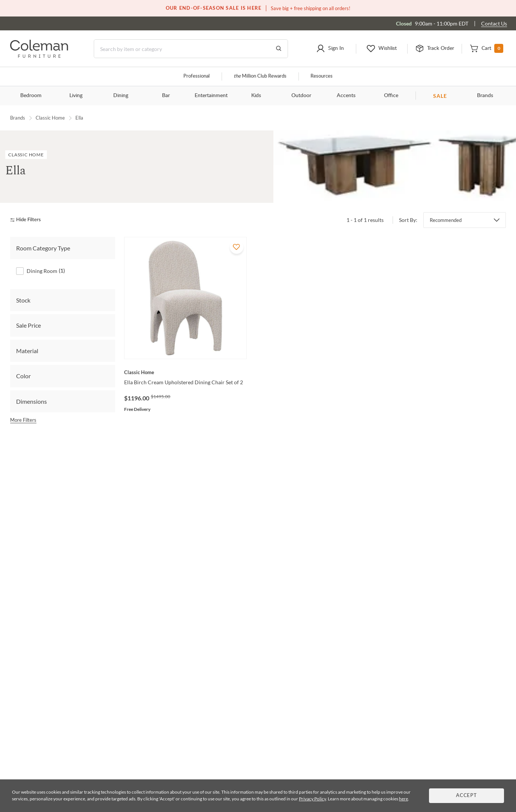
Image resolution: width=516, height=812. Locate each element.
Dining (121, 96)
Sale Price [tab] (28, 325)
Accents (346, 96)
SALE (440, 96)
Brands (485, 96)
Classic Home (50, 118)
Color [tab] (23, 376)
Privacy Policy (312, 799)
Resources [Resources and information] (322, 76)
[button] (330, 49)
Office (391, 96)
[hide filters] (28, 220)
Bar (166, 96)
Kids (256, 96)
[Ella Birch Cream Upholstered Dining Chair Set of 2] (185, 372)
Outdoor (301, 96)
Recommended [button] (446, 220)
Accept (466, 796)
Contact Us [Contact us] (494, 23)
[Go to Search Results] (279, 49)
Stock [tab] (23, 300)
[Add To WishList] (237, 247)
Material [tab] (27, 351)
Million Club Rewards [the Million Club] (260, 76)
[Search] (191, 49)
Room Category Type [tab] (43, 248)
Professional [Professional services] (196, 76)
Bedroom (31, 96)
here (403, 799)
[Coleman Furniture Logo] (39, 56)
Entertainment (211, 96)
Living (76, 96)
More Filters (23, 420)
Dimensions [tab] (31, 401)
